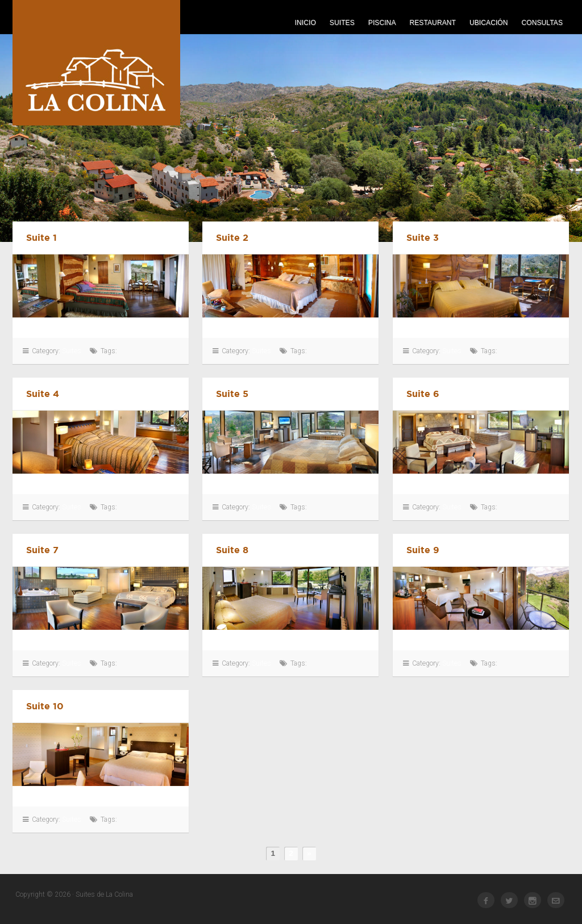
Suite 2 (232, 237)
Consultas (542, 23)
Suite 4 (43, 394)
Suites (342, 23)
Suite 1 (41, 237)
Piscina (382, 23)
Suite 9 (423, 550)
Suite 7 (42, 550)
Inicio (305, 23)
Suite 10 (45, 706)
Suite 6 (423, 394)
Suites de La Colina (96, 63)
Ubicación (489, 23)
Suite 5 (232, 394)
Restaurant (433, 23)
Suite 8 (232, 550)
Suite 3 (423, 237)
